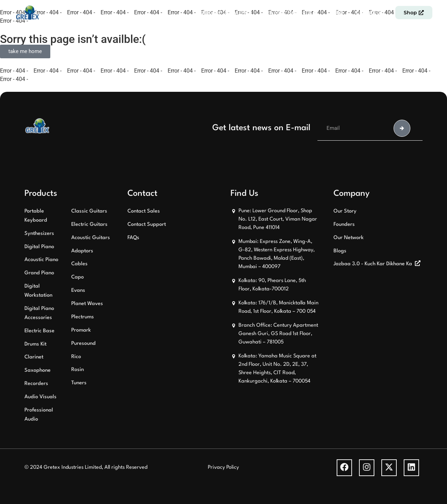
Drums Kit (35, 344)
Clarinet (34, 357)
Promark (81, 330)
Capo (78, 277)
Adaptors (82, 251)
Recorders (36, 384)
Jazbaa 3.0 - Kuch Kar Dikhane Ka (373, 264)
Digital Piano (39, 247)
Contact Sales (144, 211)
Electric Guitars (89, 225)
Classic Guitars (89, 211)
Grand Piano (39, 273)
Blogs (340, 251)
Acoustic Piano (41, 260)
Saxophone (38, 370)
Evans (78, 291)
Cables (79, 264)
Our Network (349, 238)
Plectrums (83, 317)
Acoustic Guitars (91, 238)
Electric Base (39, 331)
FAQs (133, 238)
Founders (344, 225)
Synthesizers (39, 234)
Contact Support (147, 225)
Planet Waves (87, 304)
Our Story (345, 211)
